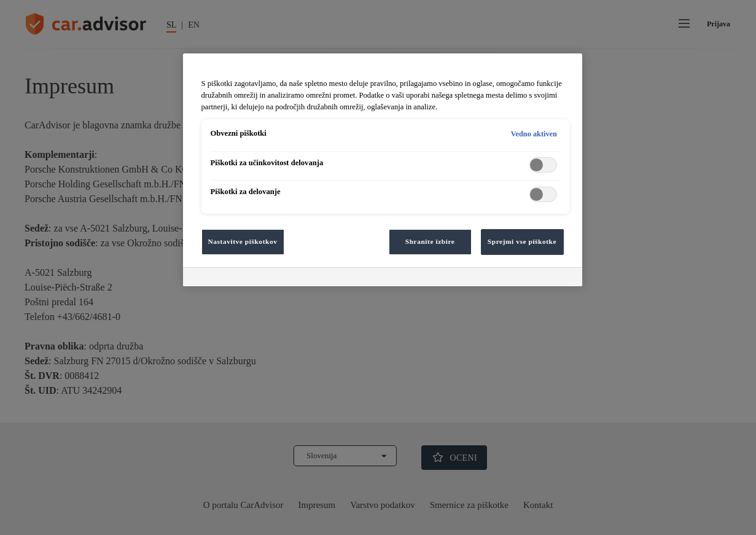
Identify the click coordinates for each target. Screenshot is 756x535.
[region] (383, 170)
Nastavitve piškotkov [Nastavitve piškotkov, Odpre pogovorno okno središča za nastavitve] (243, 241)
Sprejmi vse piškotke (522, 241)
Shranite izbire (430, 241)
